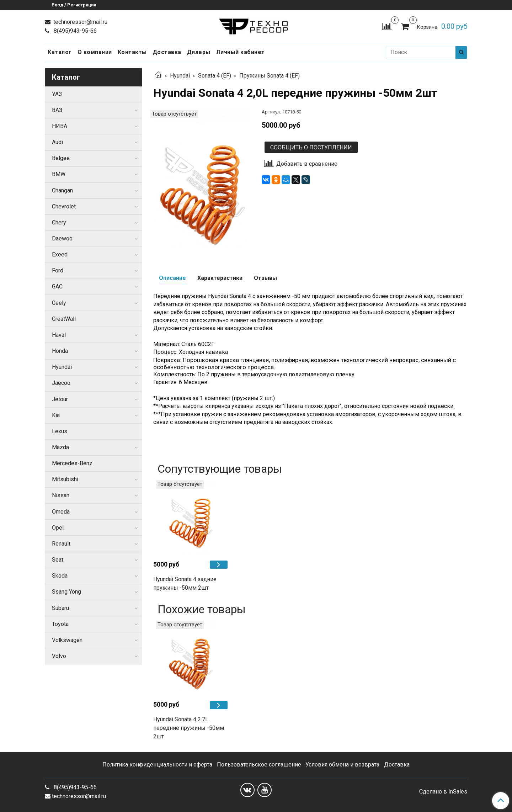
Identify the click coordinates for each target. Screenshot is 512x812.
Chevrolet (64, 206)
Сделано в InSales (443, 792)
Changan (62, 190)
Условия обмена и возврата (342, 765)
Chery (59, 222)
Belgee (61, 158)
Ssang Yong (66, 592)
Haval (59, 335)
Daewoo (62, 238)
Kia (56, 415)
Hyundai (180, 76)
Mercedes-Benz (72, 463)
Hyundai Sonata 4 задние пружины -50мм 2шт (185, 583)
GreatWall (64, 319)
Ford (58, 270)
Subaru (60, 608)
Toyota (60, 624)
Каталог (60, 52)
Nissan (61, 495)
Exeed (60, 254)
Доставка (167, 52)
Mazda (60, 447)
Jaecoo (61, 383)
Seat (58, 560)
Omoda (61, 512)
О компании (95, 52)
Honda (60, 351)
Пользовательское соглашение (259, 765)
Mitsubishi (65, 479)
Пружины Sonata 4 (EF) (270, 76)
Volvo (59, 656)
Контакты (132, 52)
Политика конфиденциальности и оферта (157, 765)
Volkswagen (67, 640)
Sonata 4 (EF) (215, 76)
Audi (57, 142)
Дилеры (199, 52)
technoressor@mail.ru (80, 22)
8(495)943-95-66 (74, 31)
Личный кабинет (241, 52)
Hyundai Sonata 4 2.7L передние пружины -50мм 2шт (189, 728)
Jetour (60, 399)
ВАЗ (57, 110)
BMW (59, 174)
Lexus (60, 431)
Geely (59, 303)
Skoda (60, 576)
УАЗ (57, 94)
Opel (58, 528)
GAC (57, 286)
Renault (61, 544)
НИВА (60, 126)
